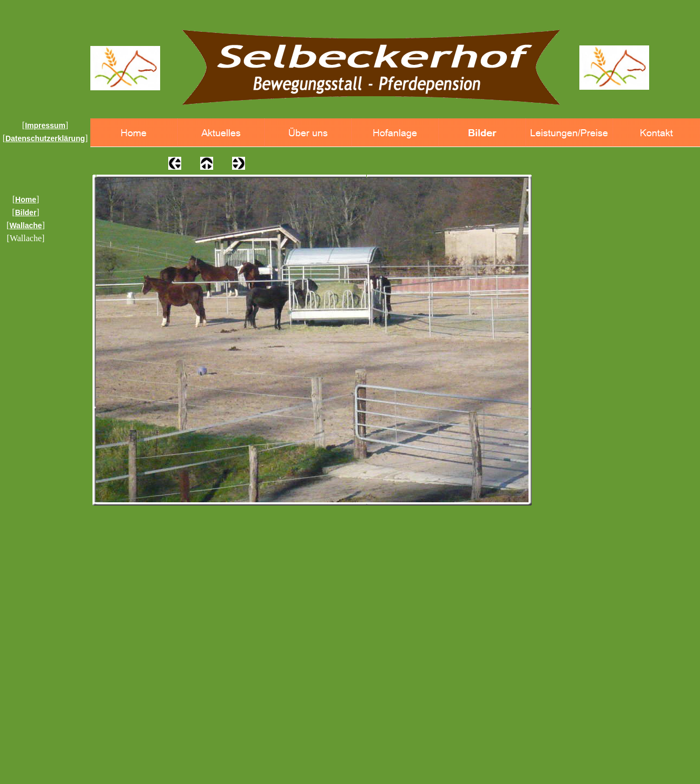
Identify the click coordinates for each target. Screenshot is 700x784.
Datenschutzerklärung (45, 138)
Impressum (45, 125)
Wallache (25, 225)
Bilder (26, 212)
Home (26, 200)
